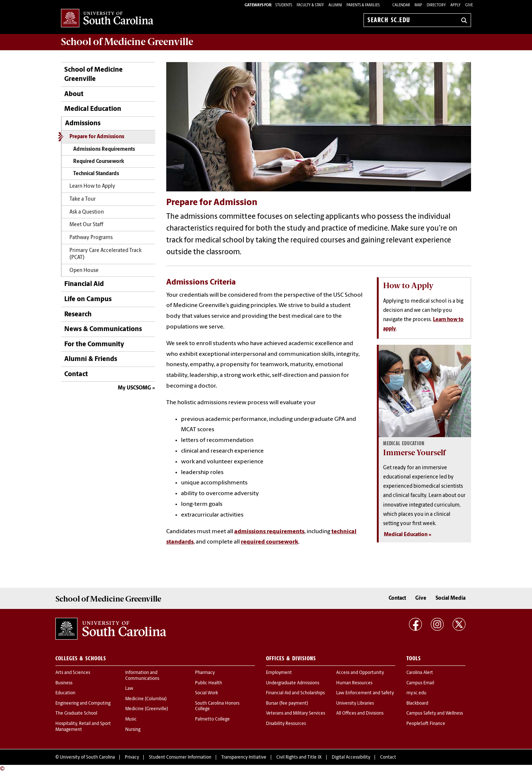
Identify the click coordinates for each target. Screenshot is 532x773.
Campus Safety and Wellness (435, 714)
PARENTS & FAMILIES (363, 5)
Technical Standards (96, 174)
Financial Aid (84, 284)
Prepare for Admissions (97, 137)
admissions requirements (269, 532)
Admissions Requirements (104, 149)
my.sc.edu (416, 693)
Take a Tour (83, 199)
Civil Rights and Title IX (299, 757)
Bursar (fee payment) (287, 704)
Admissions (83, 124)
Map (418, 5)
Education (65, 693)
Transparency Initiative (244, 757)
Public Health (209, 683)
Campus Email (420, 683)
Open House (84, 271)
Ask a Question (87, 212)
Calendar (401, 5)
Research (78, 315)
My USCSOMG (134, 388)
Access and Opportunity (360, 673)
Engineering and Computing (83, 704)
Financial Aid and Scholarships (295, 693)
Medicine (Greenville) (147, 709)
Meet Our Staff (86, 225)
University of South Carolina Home (107, 19)
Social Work (207, 693)
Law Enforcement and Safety (365, 693)
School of (127, 42)
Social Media (451, 598)
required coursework (270, 542)
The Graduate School (76, 714)
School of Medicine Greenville (93, 75)
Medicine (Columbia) (146, 699)
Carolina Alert (420, 673)
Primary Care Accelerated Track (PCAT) (105, 254)
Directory (436, 5)
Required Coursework (99, 162)
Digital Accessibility (351, 757)
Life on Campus (88, 299)
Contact (76, 374)
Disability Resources (286, 724)
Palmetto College (212, 719)
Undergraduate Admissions (293, 683)
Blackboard (417, 704)
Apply (456, 5)
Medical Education (93, 109)
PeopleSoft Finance (426, 724)
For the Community (94, 345)
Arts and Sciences (73, 673)
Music (131, 719)
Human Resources (354, 683)
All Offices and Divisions (360, 714)
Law (129, 689)
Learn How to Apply (92, 186)
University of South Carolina (87, 757)
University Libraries (355, 704)
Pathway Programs (91, 238)
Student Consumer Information (180, 757)
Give (469, 5)
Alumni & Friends (91, 359)
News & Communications (103, 329)
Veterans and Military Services (296, 714)
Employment (279, 673)
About (74, 94)
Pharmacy (205, 673)
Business (64, 683)
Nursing (133, 730)
